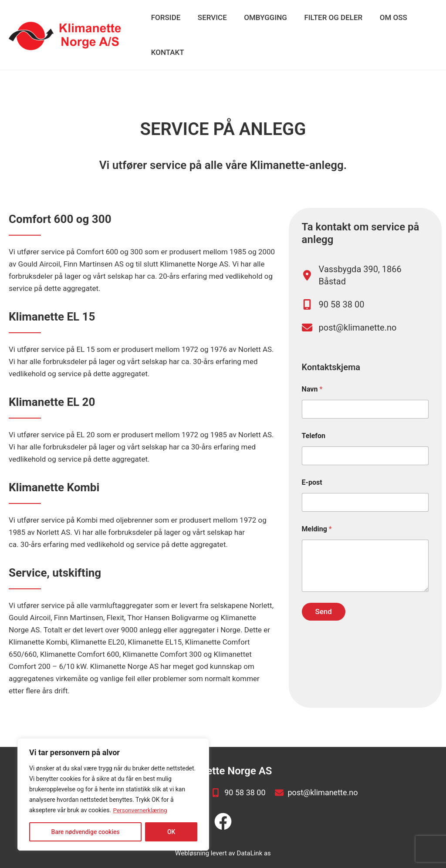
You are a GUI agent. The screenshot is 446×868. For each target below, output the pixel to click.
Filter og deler (325, 17)
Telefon (314, 444)
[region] (113, 794)
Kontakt (166, 52)
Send (323, 620)
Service (209, 17)
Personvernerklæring (141, 810)
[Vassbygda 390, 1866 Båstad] (365, 275)
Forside (165, 17)
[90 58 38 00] (333, 307)
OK (171, 832)
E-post (312, 491)
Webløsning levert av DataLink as (223, 851)
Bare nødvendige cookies (86, 832)
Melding (317, 537)
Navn (312, 397)
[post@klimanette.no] (349, 333)
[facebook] (223, 819)
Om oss (383, 17)
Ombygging (260, 17)
